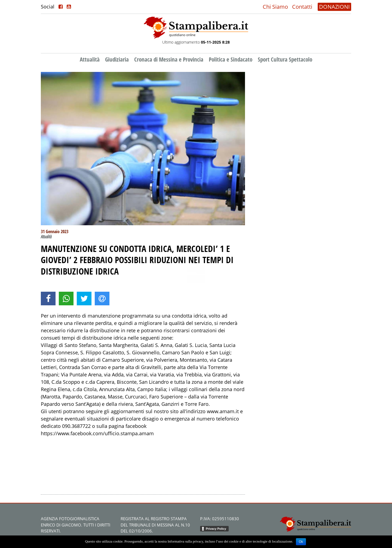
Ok (301, 542)
